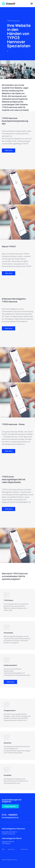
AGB (3, 849)
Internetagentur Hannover (13, 829)
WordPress (5, 860)
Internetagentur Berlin (12, 838)
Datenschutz (24, 849)
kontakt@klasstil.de (10, 818)
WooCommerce (13, 860)
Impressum (11, 849)
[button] (32, 4)
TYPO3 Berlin (8, 667)
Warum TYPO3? (9, 247)
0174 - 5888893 (10, 815)
